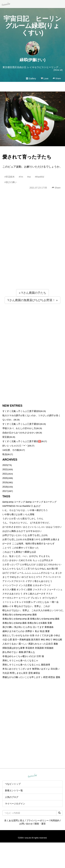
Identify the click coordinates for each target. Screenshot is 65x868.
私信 (5, 454)
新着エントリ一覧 (14, 790)
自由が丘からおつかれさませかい (19, 433)
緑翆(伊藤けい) (33, 60)
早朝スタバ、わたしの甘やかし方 (19, 428)
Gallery (31, 79)
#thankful (40, 177)
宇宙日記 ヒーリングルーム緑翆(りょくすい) (32, 26)
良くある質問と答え (14, 820)
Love (45, 79)
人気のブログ (12, 797)
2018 (5, 487)
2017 (5, 491)
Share (57, 78)
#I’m (21, 177)
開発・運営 (40, 824)
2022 (5, 469)
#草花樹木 (10, 177)
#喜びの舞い (11, 182)
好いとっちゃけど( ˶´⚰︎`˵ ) (15, 446)
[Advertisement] (30, 246)
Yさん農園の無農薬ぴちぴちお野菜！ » (32, 300)
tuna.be (32, 776)
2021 (5, 474)
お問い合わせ (26, 824)
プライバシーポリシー (38, 820)
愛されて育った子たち (27, 157)
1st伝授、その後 (11, 450)
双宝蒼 (6, 437)
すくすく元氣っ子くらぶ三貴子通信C (21, 424)
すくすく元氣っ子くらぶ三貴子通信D (21, 411)
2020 (5, 478)
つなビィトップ (13, 784)
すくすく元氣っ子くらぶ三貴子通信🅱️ (22, 441)
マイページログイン (15, 804)
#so (29, 177)
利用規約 (55, 820)
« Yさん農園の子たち (32, 293)
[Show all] (58, 70)
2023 (5, 465)
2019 (5, 482)
